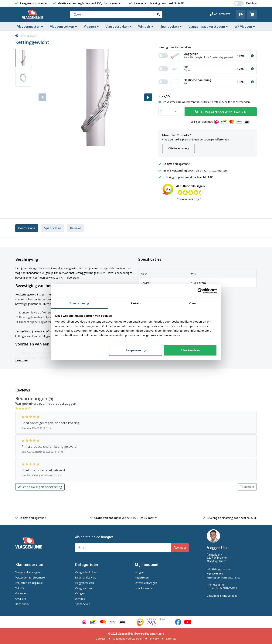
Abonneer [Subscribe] (180, 548)
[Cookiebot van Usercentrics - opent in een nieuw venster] (200, 291)
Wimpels (146, 27)
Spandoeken (171, 27)
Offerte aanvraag (178, 148)
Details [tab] (136, 303)
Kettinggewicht (28, 35)
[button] (148, 97)
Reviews (76, 228)
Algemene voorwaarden (128, 639)
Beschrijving (27, 228)
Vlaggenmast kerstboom (208, 27)
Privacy (154, 639)
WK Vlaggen (245, 27)
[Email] (124, 548)
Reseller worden (144, 588)
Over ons (21, 599)
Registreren (142, 577)
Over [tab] (193, 303)
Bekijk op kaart (216, 561)
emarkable (157, 634)
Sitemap (171, 639)
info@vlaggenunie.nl (219, 569)
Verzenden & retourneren (31, 577)
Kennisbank (22, 604)
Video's (20, 588)
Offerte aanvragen (146, 583)
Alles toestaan (190, 350)
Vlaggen (91, 27)
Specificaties (53, 228)
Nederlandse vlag (86, 577)
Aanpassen (136, 350)
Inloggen (140, 572)
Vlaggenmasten (30, 27)
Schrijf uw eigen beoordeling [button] (40, 487)
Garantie (20, 593)
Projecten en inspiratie (29, 583)
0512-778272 (220, 14)
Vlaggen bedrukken (87, 572)
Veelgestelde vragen (28, 572)
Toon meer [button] (247, 487)
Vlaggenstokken (63, 27)
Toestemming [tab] (79, 303)
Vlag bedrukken (119, 27)
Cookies (101, 639)
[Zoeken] (116, 15)
